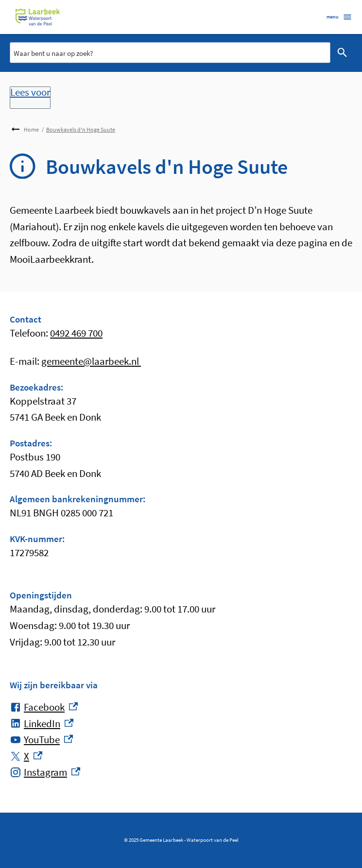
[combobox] (170, 52)
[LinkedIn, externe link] (42, 724)
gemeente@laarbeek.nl (91, 361)
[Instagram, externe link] (45, 772)
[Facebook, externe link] (44, 707)
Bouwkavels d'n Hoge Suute (81, 129)
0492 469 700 (76, 333)
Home (31, 129)
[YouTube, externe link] (41, 740)
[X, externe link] (26, 756)
